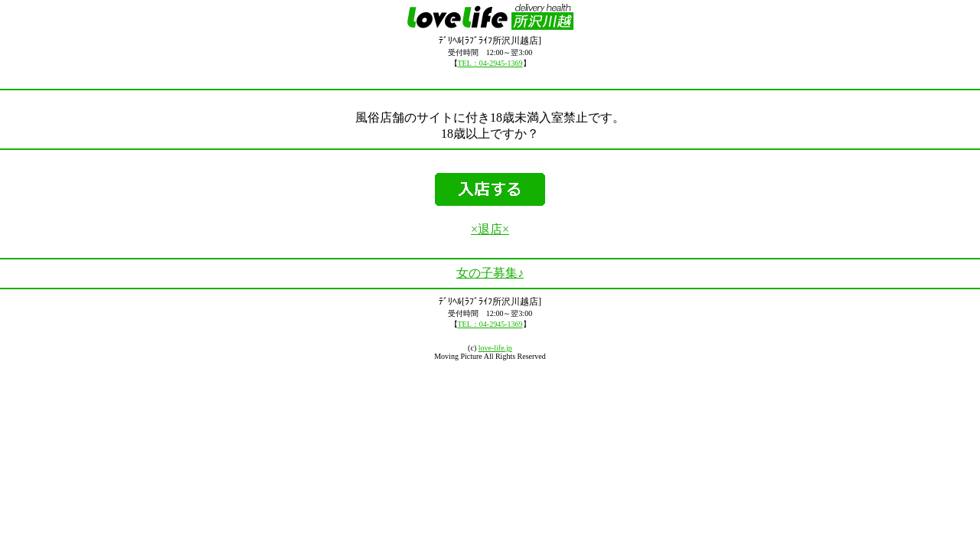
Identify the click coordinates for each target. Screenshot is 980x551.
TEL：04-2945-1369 (490, 63)
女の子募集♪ (490, 273)
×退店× (490, 229)
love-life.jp (495, 348)
